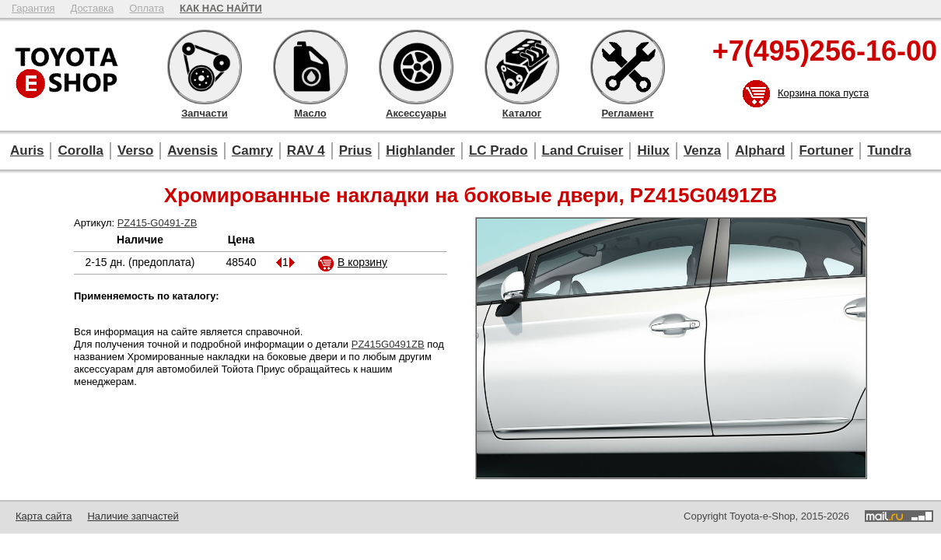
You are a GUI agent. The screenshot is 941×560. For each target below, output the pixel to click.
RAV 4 (306, 150)
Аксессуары (416, 67)
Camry (252, 150)
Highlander (420, 150)
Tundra (889, 150)
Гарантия (33, 8)
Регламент (628, 67)
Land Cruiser (583, 150)
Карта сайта (44, 516)
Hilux (653, 150)
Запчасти (205, 67)
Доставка (92, 8)
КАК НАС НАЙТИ (221, 8)
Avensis (192, 150)
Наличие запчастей (133, 516)
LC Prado (498, 150)
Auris (27, 150)
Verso (135, 150)
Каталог (522, 67)
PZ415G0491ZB (388, 344)
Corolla (80, 150)
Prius (356, 150)
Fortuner (826, 150)
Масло (310, 67)
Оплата (147, 8)
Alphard (760, 150)
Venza (702, 150)
